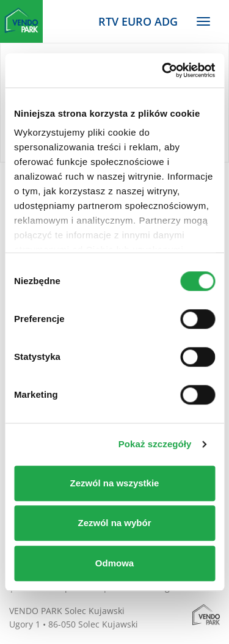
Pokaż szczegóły (155, 444)
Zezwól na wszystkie (115, 483)
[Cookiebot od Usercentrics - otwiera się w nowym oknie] (163, 70)
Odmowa (114, 563)
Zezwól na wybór (114, 523)
